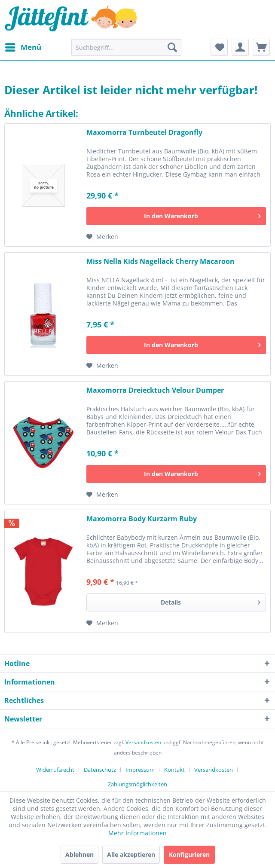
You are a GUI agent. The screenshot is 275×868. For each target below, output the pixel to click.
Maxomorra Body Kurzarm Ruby (142, 519)
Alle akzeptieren (131, 854)
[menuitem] (23, 47)
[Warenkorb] (261, 47)
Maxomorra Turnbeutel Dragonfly (144, 133)
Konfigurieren (189, 854)
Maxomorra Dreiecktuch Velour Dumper (155, 390)
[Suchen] (172, 47)
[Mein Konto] (240, 47)
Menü (23, 46)
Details (211, 601)
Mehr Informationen (137, 833)
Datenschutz (100, 770)
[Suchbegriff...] (126, 47)
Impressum (140, 770)
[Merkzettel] (219, 47)
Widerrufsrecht (55, 770)
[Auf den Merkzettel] (102, 237)
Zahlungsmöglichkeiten (137, 784)
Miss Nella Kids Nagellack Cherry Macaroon (160, 261)
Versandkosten (143, 742)
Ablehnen (79, 854)
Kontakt (174, 770)
